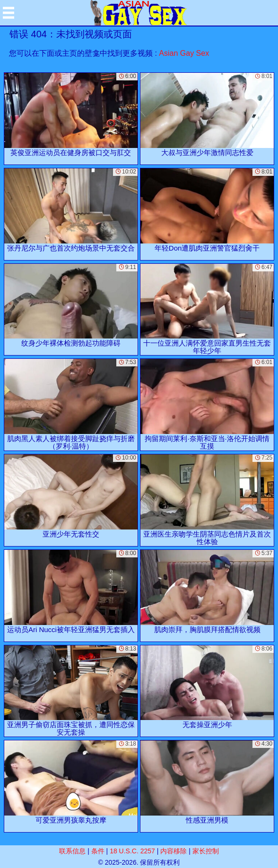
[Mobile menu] (9, 13)
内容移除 (174, 851)
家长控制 (206, 851)
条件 (98, 851)
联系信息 (72, 851)
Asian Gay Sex (184, 53)
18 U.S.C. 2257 (132, 851)
